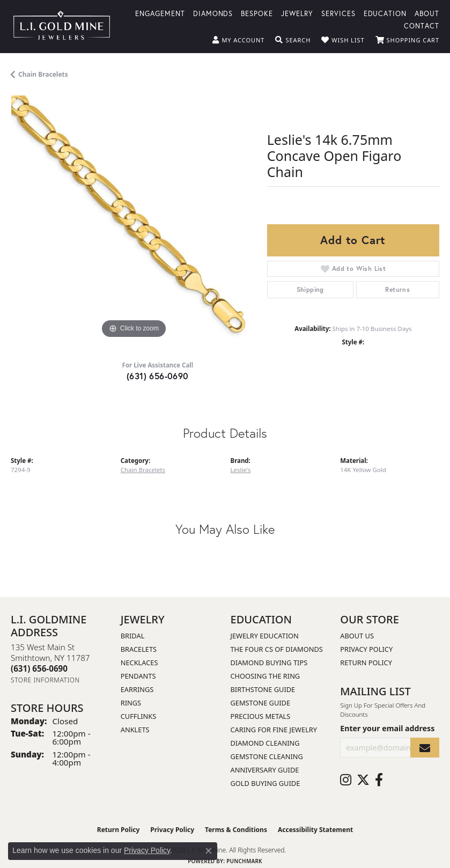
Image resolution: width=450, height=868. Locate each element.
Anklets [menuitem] (135, 730)
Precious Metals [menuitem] (261, 716)
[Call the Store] (39, 668)
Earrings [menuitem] (137, 689)
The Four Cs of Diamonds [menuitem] (277, 649)
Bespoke (257, 13)
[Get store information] (45, 680)
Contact (422, 25)
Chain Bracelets (43, 74)
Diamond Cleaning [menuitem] (265, 743)
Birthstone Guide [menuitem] (263, 689)
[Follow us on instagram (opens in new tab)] (346, 780)
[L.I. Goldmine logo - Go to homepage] (62, 27)
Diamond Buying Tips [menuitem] (269, 663)
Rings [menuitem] (131, 703)
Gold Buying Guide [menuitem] (265, 783)
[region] (134, 218)
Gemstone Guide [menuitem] (261, 703)
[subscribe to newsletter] (425, 748)
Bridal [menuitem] (133, 636)
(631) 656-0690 (158, 376)
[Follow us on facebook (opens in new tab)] (379, 780)
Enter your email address (387, 728)
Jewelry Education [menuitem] (265, 636)
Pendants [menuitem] (138, 676)
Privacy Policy (366, 649)
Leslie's (241, 470)
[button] (238, 40)
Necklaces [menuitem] (139, 663)
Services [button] (338, 13)
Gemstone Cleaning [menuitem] (267, 756)
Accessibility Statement (315, 830)
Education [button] (385, 13)
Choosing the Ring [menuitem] (265, 676)
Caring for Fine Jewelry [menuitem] (274, 730)
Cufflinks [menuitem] (138, 716)
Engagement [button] (160, 13)
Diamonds (213, 13)
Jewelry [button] (297, 13)
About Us (357, 636)
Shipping (310, 289)
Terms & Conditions (236, 830)
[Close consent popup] (209, 851)
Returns (397, 289)
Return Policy (366, 663)
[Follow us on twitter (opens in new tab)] (363, 780)
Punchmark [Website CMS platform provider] (244, 861)
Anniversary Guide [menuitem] (265, 770)
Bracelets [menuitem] (139, 649)
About (427, 13)
